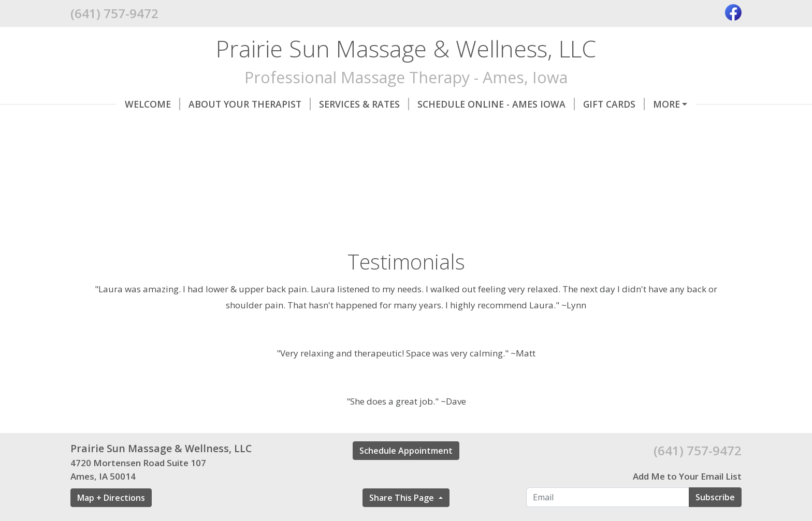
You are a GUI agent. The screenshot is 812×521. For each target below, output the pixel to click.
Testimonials (118, 126)
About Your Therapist (204, 104)
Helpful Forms (253, 126)
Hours (186, 126)
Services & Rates (318, 104)
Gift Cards (568, 104)
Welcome (106, 104)
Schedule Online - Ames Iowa (450, 104)
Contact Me (642, 104)
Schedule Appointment (406, 472)
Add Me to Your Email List (687, 498)
